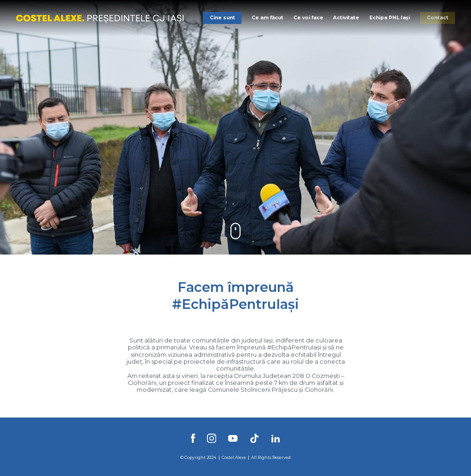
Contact (438, 18)
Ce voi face (308, 18)
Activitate (346, 18)
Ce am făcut (267, 18)
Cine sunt (222, 18)
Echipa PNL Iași (390, 18)
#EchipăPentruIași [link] (294, 347)
